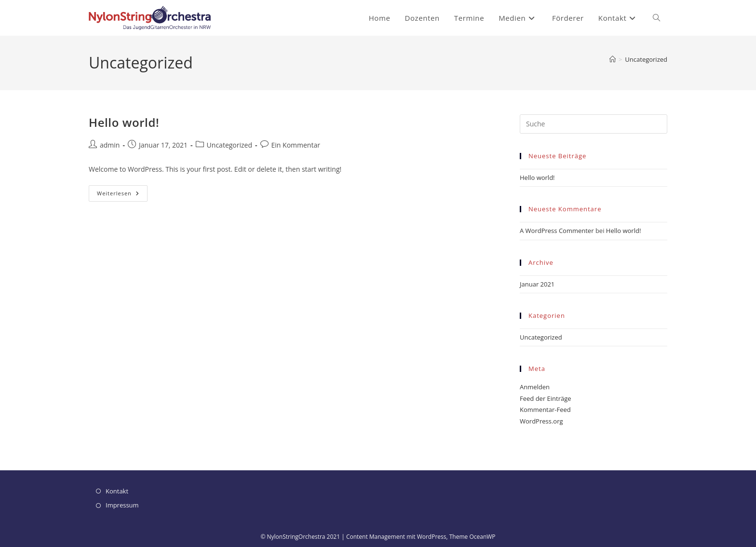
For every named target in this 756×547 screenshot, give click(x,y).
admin (110, 145)
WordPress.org (541, 421)
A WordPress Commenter (557, 231)
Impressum (122, 505)
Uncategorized (646, 59)
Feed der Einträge (546, 398)
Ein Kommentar (296, 145)
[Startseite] (613, 59)
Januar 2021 (537, 284)
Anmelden (535, 387)
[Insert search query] (594, 124)
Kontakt (117, 491)
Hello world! (124, 122)
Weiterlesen (122, 195)
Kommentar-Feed (545, 410)
